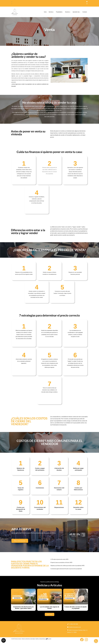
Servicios (51, 12)
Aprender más (76, 12)
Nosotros (68, 12)
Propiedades (59, 12)
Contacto (85, 12)
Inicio (45, 12)
